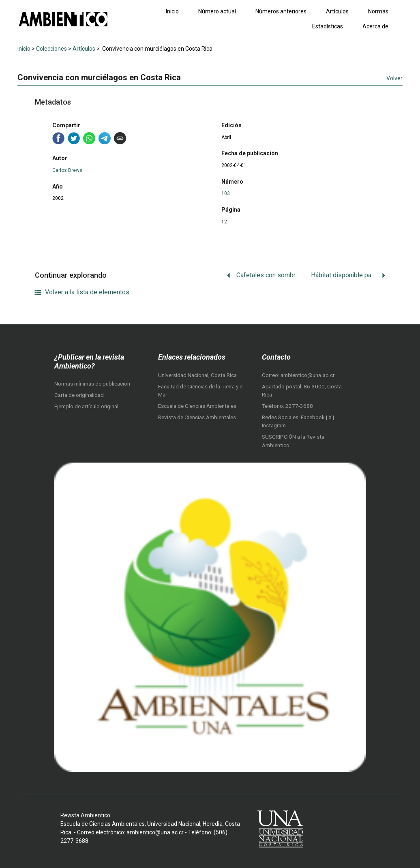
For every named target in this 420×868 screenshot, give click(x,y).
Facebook (313, 417)
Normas (378, 11)
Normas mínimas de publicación (92, 384)
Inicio (172, 11)
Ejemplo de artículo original (86, 406)
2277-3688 (299, 406)
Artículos (337, 11)
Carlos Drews (67, 170)
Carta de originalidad (79, 395)
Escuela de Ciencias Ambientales (197, 406)
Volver (394, 78)
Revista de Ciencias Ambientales (197, 417)
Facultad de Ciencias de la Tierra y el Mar (201, 391)
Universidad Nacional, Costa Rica (197, 375)
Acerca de (375, 26)
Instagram (274, 425)
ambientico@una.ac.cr (307, 375)
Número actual (217, 11)
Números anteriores (281, 11)
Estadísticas (328, 26)
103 (226, 193)
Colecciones (51, 49)
